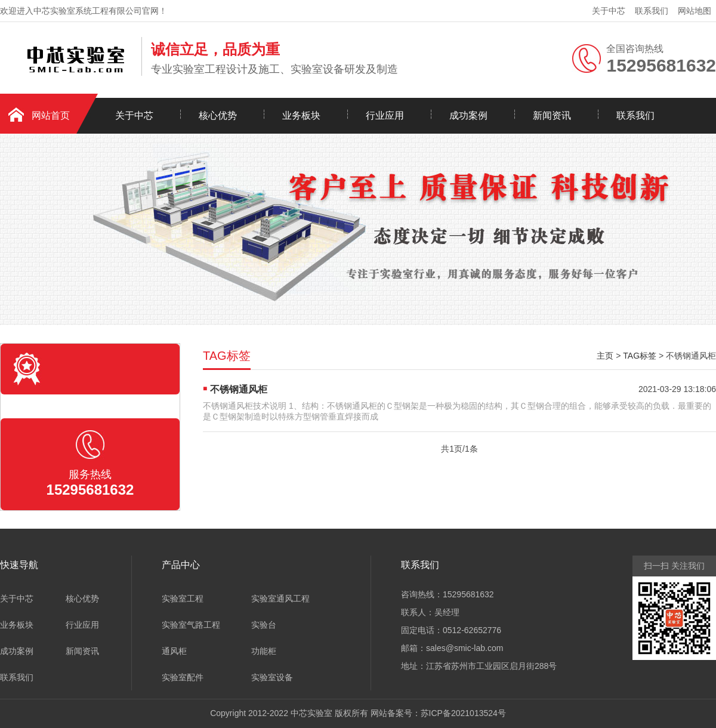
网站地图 (695, 11)
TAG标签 (640, 356)
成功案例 (468, 115)
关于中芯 (609, 11)
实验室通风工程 (280, 599)
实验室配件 (183, 677)
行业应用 (385, 115)
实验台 (264, 625)
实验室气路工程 (191, 625)
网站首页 (51, 115)
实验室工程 (183, 599)
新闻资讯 (552, 115)
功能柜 (264, 651)
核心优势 (218, 115)
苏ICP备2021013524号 (463, 713)
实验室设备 (272, 677)
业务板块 (301, 115)
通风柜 (174, 651)
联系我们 (652, 11)
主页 (605, 356)
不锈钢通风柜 (239, 389)
